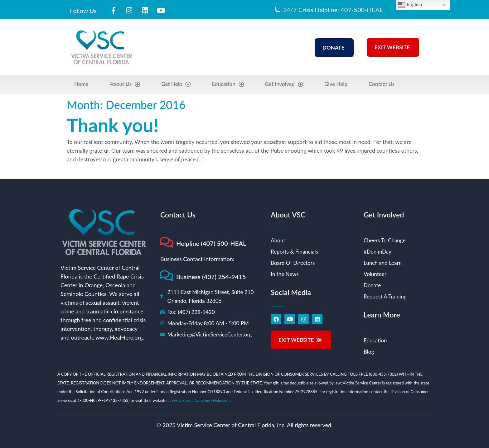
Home (81, 84)
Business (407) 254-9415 (211, 277)
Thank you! (113, 125)
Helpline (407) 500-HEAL (211, 243)
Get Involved (284, 84)
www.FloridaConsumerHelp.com (201, 400)
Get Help (176, 84)
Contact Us (382, 84)
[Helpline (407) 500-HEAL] (166, 242)
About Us (125, 84)
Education (228, 84)
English (410, 5)
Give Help (336, 84)
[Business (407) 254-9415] (166, 276)
